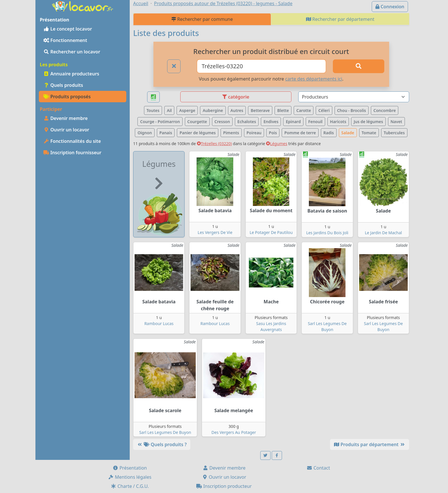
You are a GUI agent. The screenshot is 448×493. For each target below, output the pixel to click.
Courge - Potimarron (160, 122)
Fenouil (315, 122)
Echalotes (247, 122)
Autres (237, 110)
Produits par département (370, 444)
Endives (271, 122)
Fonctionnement (65, 40)
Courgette (197, 122)
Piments (231, 133)
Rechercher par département (340, 19)
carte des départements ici (314, 79)
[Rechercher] (359, 66)
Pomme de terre (300, 133)
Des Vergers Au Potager (234, 432)
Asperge (187, 110)
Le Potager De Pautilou (271, 232)
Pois (273, 133)
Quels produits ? (162, 444)
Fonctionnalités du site (72, 141)
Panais (166, 133)
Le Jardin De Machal (383, 233)
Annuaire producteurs (71, 74)
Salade (348, 133)
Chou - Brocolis (352, 110)
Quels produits (63, 85)
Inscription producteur (224, 486)
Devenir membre (66, 118)
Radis (329, 133)
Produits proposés (67, 97)
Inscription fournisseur (72, 153)
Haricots (338, 122)
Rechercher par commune (202, 19)
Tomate (369, 133)
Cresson (222, 122)
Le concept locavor (68, 29)
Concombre (385, 110)
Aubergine (213, 110)
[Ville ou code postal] (262, 66)
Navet (396, 122)
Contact (318, 468)
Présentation (130, 468)
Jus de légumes (368, 122)
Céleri (324, 110)
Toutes (153, 110)
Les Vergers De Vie (215, 232)
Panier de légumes (198, 133)
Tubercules (394, 133)
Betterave (260, 110)
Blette (283, 110)
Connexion (390, 7)
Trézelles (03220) (214, 144)
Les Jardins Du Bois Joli (327, 233)
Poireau (254, 133)
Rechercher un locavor (72, 52)
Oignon (145, 133)
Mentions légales (130, 477)
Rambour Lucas (159, 323)
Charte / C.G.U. (130, 486)
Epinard (293, 122)
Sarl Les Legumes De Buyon (165, 432)
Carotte (304, 110)
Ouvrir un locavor (66, 130)
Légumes (277, 144)
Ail (169, 110)
